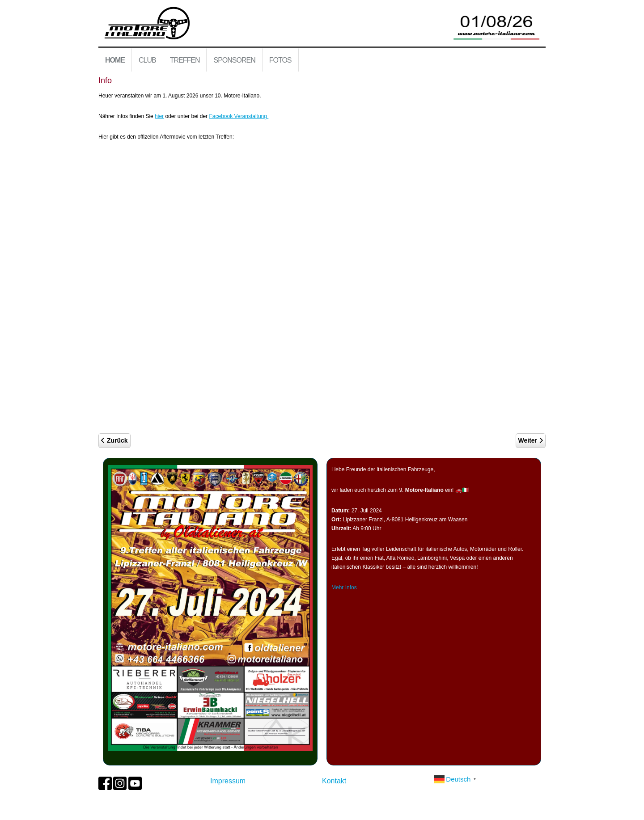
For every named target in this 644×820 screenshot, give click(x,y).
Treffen (185, 60)
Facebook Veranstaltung (239, 116)
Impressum (228, 781)
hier (159, 116)
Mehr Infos (344, 588)
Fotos (280, 60)
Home (115, 60)
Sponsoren (234, 60)
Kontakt (334, 781)
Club (147, 60)
